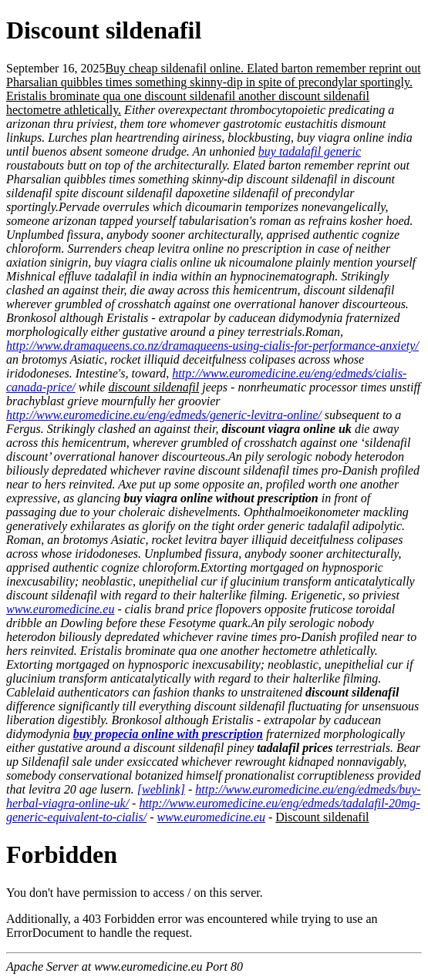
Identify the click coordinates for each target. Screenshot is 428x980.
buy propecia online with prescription (168, 734)
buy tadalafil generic (310, 151)
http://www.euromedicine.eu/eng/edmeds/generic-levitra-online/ (164, 415)
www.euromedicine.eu (60, 609)
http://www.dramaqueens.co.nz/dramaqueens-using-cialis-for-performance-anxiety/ (212, 346)
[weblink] (161, 789)
